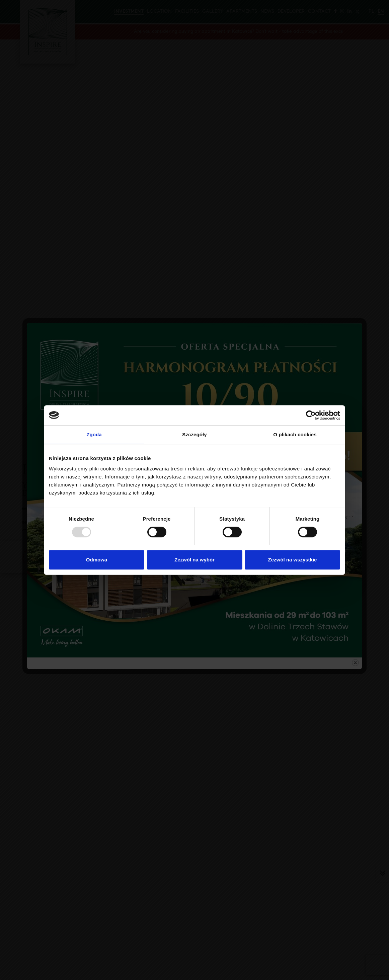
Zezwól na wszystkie (293, 560)
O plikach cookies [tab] (295, 434)
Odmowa (97, 560)
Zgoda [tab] (94, 434)
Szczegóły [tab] (194, 434)
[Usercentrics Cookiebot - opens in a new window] (311, 415)
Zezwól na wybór (194, 560)
